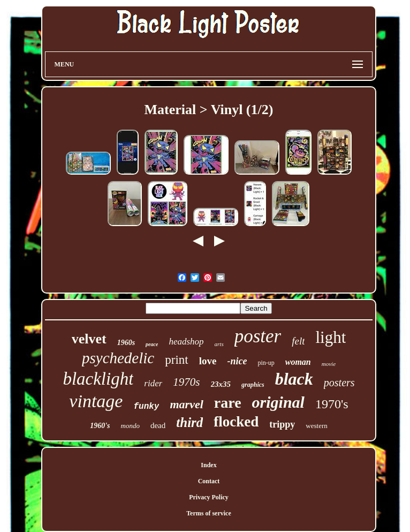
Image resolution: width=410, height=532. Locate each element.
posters (339, 383)
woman (298, 362)
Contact (209, 481)
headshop (186, 342)
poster (258, 336)
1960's (100, 426)
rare (228, 403)
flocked (236, 422)
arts (219, 344)
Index (208, 465)
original (278, 402)
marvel (186, 404)
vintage (96, 401)
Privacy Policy (209, 497)
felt (298, 341)
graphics (253, 385)
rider (153, 383)
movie (329, 364)
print (176, 360)
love (208, 361)
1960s (126, 343)
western (316, 426)
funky (146, 407)
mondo (130, 426)
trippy (282, 424)
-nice (237, 361)
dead (158, 425)
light (331, 337)
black (294, 379)
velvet (89, 339)
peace (152, 344)
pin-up (266, 363)
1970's (332, 404)
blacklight (98, 379)
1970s (186, 382)
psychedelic (118, 358)
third (189, 422)
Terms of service (209, 513)
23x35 (221, 384)
